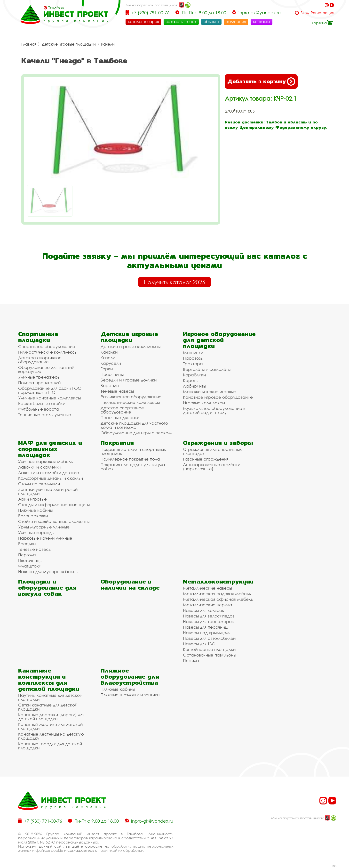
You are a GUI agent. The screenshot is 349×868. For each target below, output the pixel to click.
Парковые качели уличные (45, 538)
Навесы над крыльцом (206, 633)
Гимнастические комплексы (48, 352)
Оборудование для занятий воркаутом (46, 369)
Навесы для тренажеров (208, 621)
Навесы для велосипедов (209, 616)
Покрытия (117, 443)
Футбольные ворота (39, 409)
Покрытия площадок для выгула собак (133, 467)
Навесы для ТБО (199, 644)
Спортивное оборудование (47, 346)
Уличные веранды (36, 532)
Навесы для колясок (204, 610)
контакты (262, 22)
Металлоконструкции (218, 581)
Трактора (193, 364)
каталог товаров (143, 22)
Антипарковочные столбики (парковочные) (212, 467)
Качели (108, 44)
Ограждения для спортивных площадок (212, 451)
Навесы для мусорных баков (48, 572)
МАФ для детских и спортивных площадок (50, 449)
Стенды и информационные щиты (54, 505)
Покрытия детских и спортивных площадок (133, 451)
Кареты (191, 380)
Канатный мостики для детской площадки (50, 726)
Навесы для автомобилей (209, 638)
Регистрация (322, 13)
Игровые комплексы (204, 403)
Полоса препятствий (39, 383)
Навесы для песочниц (205, 627)
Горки (107, 369)
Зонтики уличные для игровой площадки (48, 491)
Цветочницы (30, 560)
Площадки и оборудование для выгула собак (47, 588)
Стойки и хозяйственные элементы (54, 521)
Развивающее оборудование (131, 397)
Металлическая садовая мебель (217, 594)
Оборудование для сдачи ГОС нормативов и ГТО (50, 390)
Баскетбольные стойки (42, 403)
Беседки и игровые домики (129, 380)
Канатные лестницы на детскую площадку (51, 736)
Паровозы (193, 358)
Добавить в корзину (261, 81)
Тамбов (56, 8)
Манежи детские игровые (210, 392)
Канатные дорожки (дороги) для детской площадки (51, 717)
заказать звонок (181, 22)
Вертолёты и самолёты (207, 369)
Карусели (111, 363)
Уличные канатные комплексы (49, 398)
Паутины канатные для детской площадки (50, 697)
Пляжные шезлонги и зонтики (130, 695)
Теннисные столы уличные (45, 415)
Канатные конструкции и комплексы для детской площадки (49, 680)
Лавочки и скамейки (40, 467)
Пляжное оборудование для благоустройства (130, 677)
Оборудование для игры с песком (136, 433)
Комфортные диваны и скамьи (51, 478)
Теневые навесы (117, 391)
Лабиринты (194, 386)
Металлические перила (208, 605)
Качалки (109, 352)
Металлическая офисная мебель (218, 599)
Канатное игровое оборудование (218, 397)
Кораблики (194, 375)
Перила (191, 661)
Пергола (27, 555)
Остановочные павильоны (210, 655)
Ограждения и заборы (218, 443)
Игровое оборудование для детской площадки (219, 340)
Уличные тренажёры (39, 377)
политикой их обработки (121, 850)
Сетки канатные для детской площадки (48, 707)
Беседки (27, 544)
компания (236, 22)
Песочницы (112, 374)
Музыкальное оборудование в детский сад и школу (214, 410)
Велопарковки (33, 516)
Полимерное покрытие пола (130, 459)
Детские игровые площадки (69, 44)
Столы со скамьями (39, 484)
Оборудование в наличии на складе (130, 584)
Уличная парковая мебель (45, 461)
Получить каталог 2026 (174, 282)
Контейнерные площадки (209, 649)
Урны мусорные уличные (44, 527)
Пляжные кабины (35, 510)
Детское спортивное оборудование (40, 360)
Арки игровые (32, 499)
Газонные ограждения (206, 459)
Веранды (110, 385)
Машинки (193, 353)
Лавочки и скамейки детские (49, 473)
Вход (305, 13)
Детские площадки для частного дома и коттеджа (134, 425)
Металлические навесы (207, 588)
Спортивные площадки (38, 337)
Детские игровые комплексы (131, 346)
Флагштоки (30, 566)
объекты (211, 22)
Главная (29, 44)
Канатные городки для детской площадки (50, 746)
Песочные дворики (120, 418)
